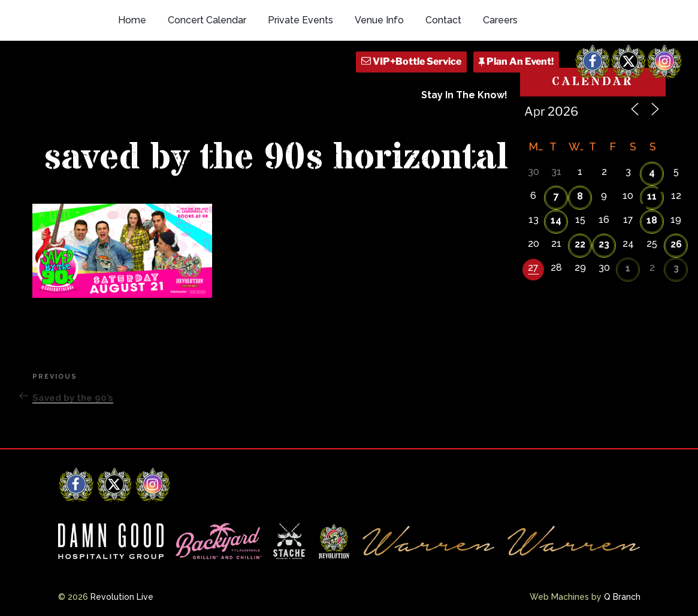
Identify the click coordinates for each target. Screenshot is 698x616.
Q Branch (622, 597)
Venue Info (379, 20)
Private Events (300, 20)
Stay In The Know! (464, 95)
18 (652, 220)
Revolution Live (122, 597)
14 (556, 220)
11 (652, 196)
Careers (500, 20)
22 (580, 244)
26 (676, 244)
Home (132, 20)
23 (604, 244)
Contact (443, 20)
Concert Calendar (207, 20)
